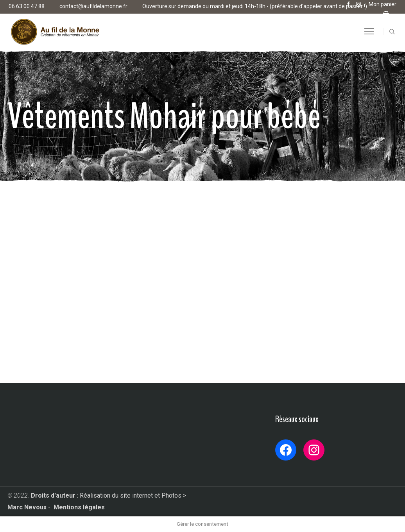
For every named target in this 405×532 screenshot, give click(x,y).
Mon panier (383, 4)
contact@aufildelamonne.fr (93, 6)
